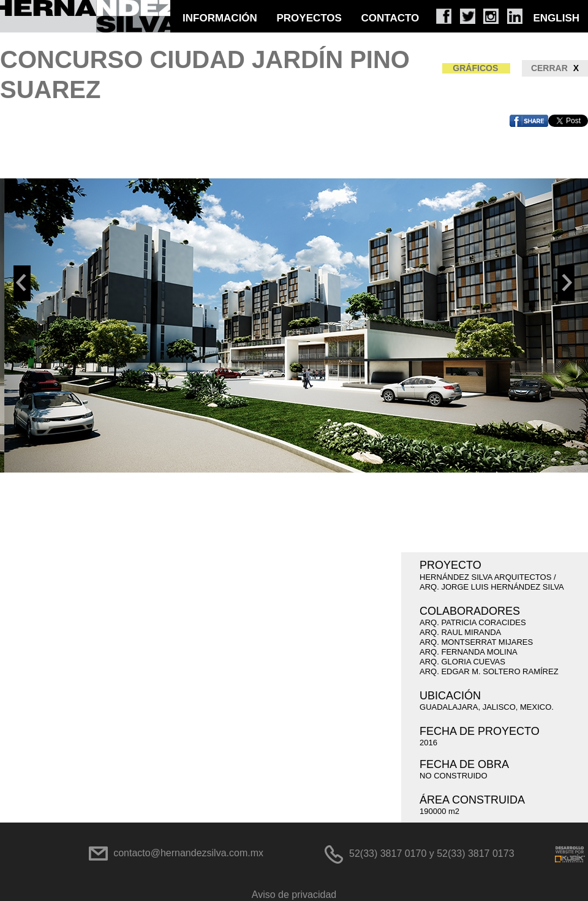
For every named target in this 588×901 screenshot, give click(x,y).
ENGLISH (556, 18)
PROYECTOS (309, 18)
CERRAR (555, 68)
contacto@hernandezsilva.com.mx (188, 853)
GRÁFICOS (475, 68)
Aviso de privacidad (294, 895)
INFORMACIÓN (220, 18)
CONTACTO (390, 18)
